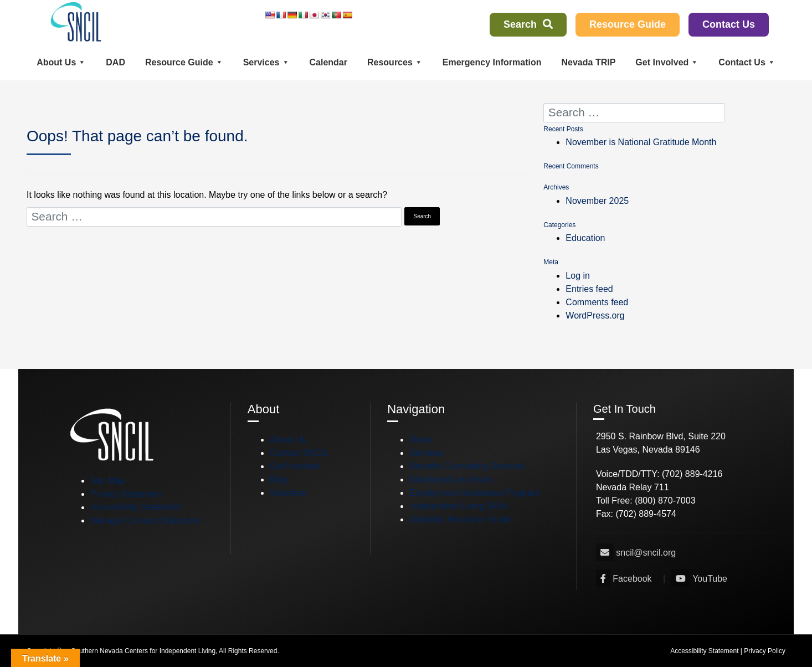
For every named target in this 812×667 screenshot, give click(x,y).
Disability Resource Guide (460, 519)
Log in (578, 276)
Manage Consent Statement (145, 520)
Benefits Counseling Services (467, 466)
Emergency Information (492, 62)
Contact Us (729, 24)
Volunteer (289, 493)
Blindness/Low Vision (451, 479)
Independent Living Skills (458, 506)
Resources (395, 62)
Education (585, 238)
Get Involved (667, 62)
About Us (61, 62)
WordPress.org (595, 315)
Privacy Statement (126, 494)
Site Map (108, 481)
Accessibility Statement (136, 507)
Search (528, 24)
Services (266, 62)
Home (421, 440)
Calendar (328, 62)
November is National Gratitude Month (641, 142)
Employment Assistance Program (475, 493)
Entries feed (589, 289)
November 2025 (597, 201)
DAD (115, 62)
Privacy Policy (765, 651)
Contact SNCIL (299, 453)
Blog (279, 479)
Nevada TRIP (589, 62)
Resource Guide (628, 24)
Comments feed (597, 302)
